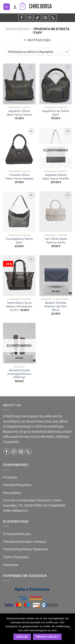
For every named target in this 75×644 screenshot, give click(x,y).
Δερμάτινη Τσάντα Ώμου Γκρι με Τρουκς (19, 113)
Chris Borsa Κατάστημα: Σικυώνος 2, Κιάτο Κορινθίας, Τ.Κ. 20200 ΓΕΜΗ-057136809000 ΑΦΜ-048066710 (34, 505)
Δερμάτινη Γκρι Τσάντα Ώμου (56, 113)
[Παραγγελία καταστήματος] (37, 52)
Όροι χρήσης (12, 492)
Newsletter (11, 565)
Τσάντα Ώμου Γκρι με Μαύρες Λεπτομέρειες (19, 304)
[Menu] (7, 7)
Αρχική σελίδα (17, 29)
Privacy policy (47, 637)
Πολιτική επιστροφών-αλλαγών (25, 541)
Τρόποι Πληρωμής (16, 557)
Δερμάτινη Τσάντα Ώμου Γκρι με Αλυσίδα (56, 177)
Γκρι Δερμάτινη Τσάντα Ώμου (19, 241)
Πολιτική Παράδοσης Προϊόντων (25, 549)
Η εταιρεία (10, 477)
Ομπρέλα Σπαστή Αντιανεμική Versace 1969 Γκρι (19, 374)
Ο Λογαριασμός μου (17, 534)
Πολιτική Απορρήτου (17, 485)
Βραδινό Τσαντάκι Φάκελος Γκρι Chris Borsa (56, 306)
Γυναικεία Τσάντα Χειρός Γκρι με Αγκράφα (19, 177)
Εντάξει (22, 637)
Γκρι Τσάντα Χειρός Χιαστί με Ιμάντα (56, 241)
